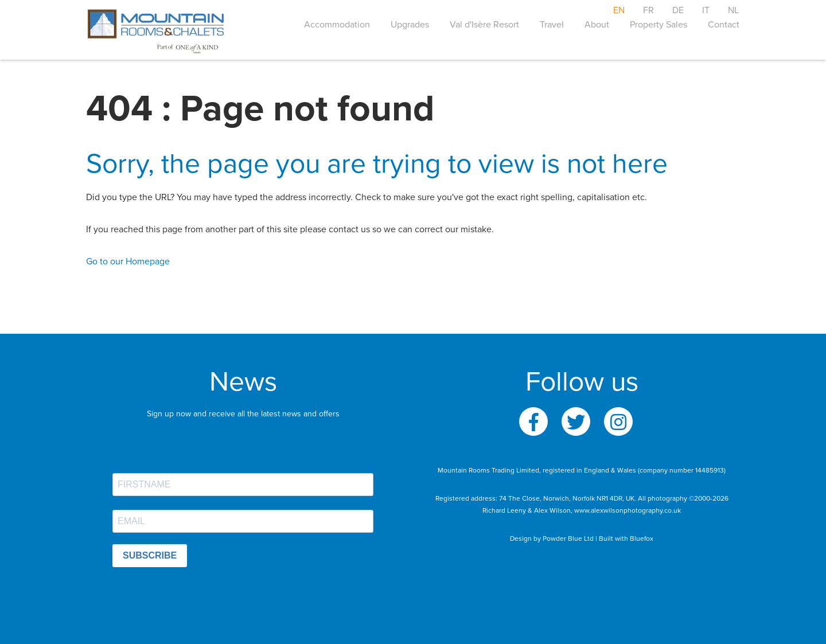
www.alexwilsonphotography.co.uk (628, 510)
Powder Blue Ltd (568, 538)
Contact (724, 25)
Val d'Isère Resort (484, 25)
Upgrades (410, 25)
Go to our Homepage (128, 261)
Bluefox (642, 538)
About (597, 25)
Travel (552, 25)
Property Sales (659, 25)
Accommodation (337, 25)
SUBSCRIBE (150, 555)
